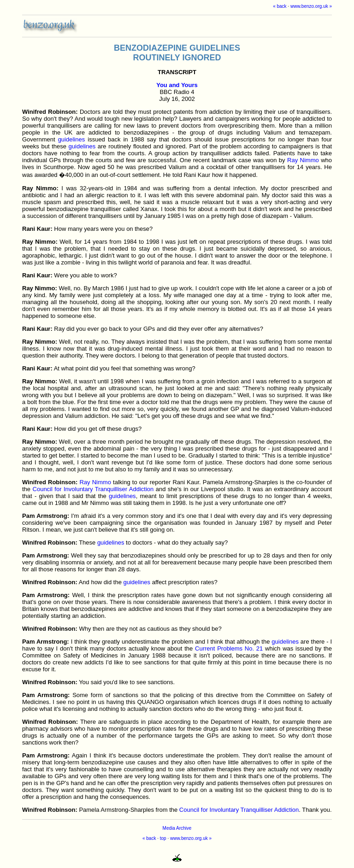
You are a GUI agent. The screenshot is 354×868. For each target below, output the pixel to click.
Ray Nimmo (303, 160)
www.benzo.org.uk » (311, 6)
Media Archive (177, 828)
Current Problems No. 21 (229, 648)
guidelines (72, 139)
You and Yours (177, 85)
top (163, 838)
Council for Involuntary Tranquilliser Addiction (93, 489)
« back (280, 6)
